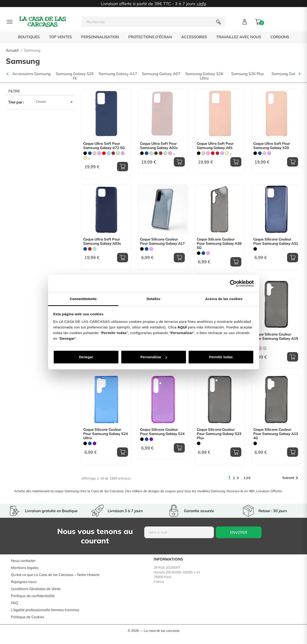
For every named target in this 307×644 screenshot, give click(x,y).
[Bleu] (90, 153)
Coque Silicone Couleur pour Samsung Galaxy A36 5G (219, 244)
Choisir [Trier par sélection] (55, 102)
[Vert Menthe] (118, 153)
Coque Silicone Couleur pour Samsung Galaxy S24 (162, 432)
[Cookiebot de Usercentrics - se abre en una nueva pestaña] (233, 283)
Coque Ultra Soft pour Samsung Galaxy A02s (159, 146)
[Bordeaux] (113, 153)
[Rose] (99, 153)
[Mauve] (123, 153)
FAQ (15, 603)
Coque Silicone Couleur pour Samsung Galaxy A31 (276, 241)
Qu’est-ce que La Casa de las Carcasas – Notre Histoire (55, 575)
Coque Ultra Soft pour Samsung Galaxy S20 (272, 146)
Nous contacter (23, 561)
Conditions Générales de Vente (36, 589)
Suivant (291, 478)
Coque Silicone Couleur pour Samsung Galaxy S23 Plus (219, 434)
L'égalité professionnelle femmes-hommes (45, 610)
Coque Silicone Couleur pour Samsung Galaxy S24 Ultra (106, 434)
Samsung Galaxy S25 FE (75, 76)
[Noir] (85, 153)
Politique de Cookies (28, 617)
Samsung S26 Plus (248, 74)
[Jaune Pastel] (85, 158)
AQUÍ (182, 327)
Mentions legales (25, 568)
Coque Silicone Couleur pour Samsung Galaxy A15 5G (276, 339)
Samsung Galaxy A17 (118, 74)
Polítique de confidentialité (33, 596)
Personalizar (154, 357)
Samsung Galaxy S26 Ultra (204, 76)
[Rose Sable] (95, 153)
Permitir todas (221, 357)
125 (247, 478)
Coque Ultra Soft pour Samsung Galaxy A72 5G (104, 146)
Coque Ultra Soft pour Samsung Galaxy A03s (102, 241)
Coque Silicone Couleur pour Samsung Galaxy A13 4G (276, 434)
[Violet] (95, 443)
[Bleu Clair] (109, 153)
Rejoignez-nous (24, 582)
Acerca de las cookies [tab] (224, 299)
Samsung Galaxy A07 (161, 74)
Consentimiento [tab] (83, 299)
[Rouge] (104, 153)
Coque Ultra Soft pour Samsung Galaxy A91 (215, 146)
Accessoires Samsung (32, 74)
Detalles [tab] (153, 299)
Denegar (86, 357)
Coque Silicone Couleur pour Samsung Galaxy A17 (162, 241)
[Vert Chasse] (156, 153)
